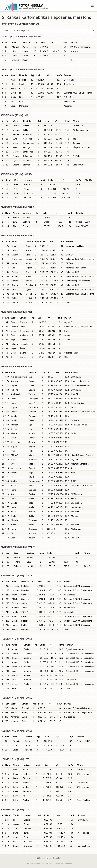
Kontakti (49, 858)
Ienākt (57, 858)
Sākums (40, 858)
